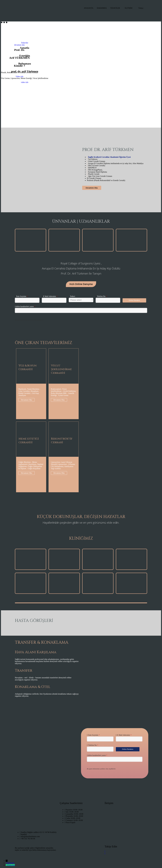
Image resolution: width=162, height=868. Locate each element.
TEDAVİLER (115, 8)
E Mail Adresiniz (50, 296)
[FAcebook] (126, 853)
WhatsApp (11, 865)
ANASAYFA (89, 8)
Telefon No (102, 296)
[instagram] (126, 851)
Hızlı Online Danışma (81, 284)
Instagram (11, 863)
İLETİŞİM (129, 8)
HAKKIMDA (102, 8)
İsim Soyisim (22, 296)
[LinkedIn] (126, 856)
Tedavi (72, 296)
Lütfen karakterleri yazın (25, 306)
